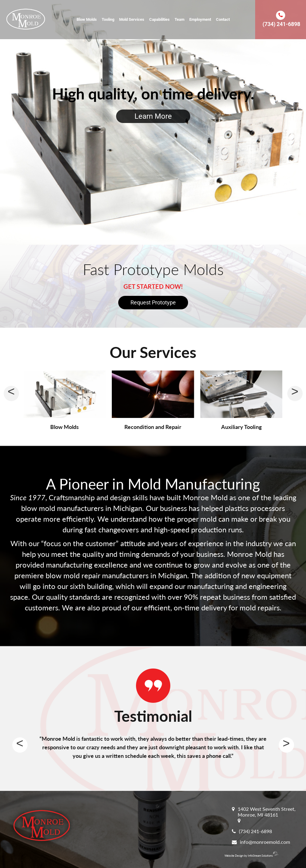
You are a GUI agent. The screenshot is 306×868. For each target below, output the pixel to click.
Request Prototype (153, 302)
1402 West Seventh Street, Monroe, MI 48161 (267, 812)
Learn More (153, 116)
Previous (20, 745)
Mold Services (132, 19)
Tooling (108, 19)
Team (179, 19)
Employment (200, 19)
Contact (223, 19)
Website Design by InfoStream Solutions (252, 856)
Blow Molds (87, 19)
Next (286, 745)
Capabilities (159, 19)
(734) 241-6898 (281, 24)
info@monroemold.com (265, 842)
